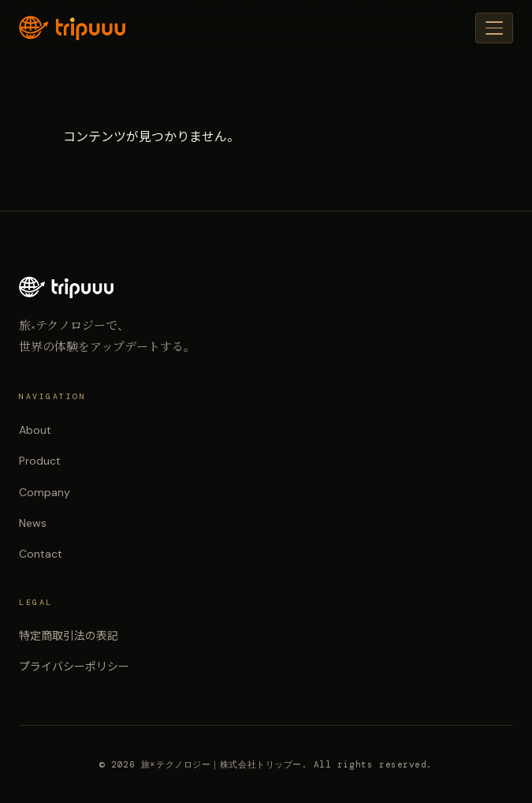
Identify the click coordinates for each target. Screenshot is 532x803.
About (35, 430)
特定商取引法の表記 (69, 636)
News (33, 523)
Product (40, 461)
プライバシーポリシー (74, 667)
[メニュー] (494, 28)
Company (45, 492)
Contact (41, 554)
